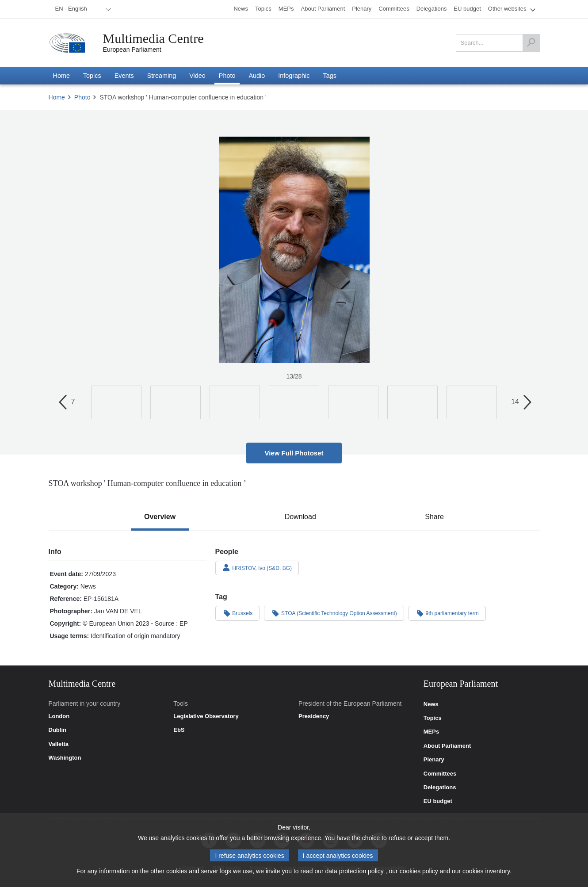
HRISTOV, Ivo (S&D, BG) (257, 568)
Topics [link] (433, 718)
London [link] (59, 716)
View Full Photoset (294, 453)
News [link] (431, 704)
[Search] (531, 43)
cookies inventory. (487, 871)
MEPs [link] (431, 732)
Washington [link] (65, 758)
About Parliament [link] (447, 746)
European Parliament (132, 50)
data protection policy (355, 871)
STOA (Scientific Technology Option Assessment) (334, 613)
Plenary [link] (434, 760)
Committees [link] (440, 774)
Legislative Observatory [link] (206, 716)
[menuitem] (82, 9)
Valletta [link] (59, 744)
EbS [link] (179, 730)
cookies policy (419, 871)
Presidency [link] (314, 716)
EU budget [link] (438, 801)
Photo (82, 97)
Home (57, 97)
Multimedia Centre (153, 38)
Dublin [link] (57, 730)
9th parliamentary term (447, 613)
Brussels (238, 613)
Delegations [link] (440, 788)
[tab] (160, 517)
